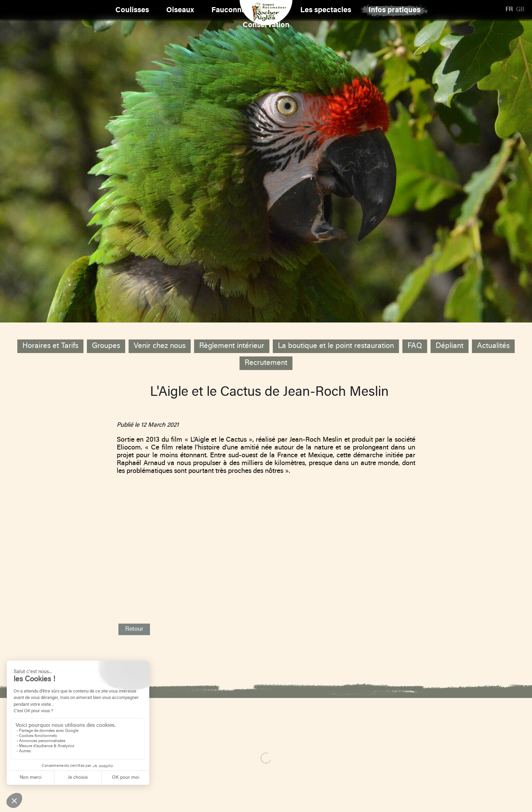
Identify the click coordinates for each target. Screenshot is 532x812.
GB (520, 10)
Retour (134, 629)
